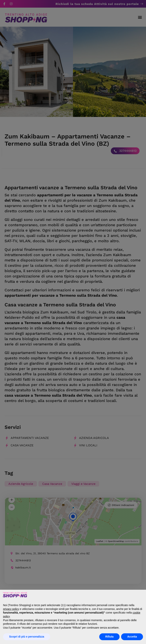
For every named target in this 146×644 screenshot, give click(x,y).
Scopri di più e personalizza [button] (27, 637)
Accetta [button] (132, 637)
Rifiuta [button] (109, 637)
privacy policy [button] (11, 609)
